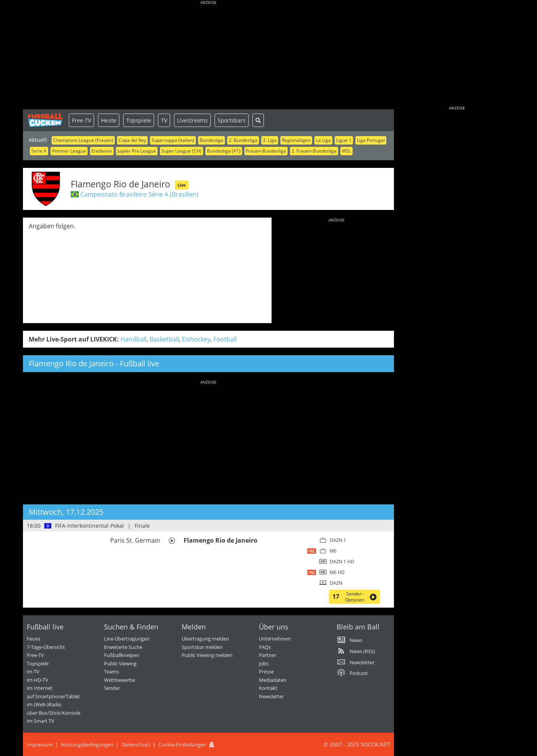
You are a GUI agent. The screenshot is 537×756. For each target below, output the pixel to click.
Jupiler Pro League (137, 151)
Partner (268, 655)
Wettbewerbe (120, 680)
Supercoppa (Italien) (173, 140)
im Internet (40, 688)
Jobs (264, 663)
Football (225, 339)
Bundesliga (212, 140)
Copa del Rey (132, 140)
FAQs (265, 647)
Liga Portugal (371, 140)
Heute (109, 120)
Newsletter (271, 696)
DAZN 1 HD (342, 562)
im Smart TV (41, 721)
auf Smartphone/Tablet (53, 696)
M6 (333, 551)
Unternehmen (275, 639)
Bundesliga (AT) (224, 151)
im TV (33, 671)
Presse (266, 671)
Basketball (164, 339)
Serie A (39, 151)
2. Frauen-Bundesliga (314, 151)
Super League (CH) (181, 151)
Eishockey (196, 339)
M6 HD (337, 572)
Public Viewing (120, 663)
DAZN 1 (338, 540)
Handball (133, 339)
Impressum (40, 745)
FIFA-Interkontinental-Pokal (89, 526)
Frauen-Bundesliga (266, 151)
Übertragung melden (205, 639)
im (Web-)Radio (44, 704)
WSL (347, 151)
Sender (112, 688)
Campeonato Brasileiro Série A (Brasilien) (139, 194)
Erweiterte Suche (123, 647)
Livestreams (192, 120)
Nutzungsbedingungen (87, 745)
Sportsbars (232, 120)
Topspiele (139, 120)
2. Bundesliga (243, 140)
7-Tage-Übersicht (46, 647)
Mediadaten (273, 680)
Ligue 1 (344, 140)
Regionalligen (296, 140)
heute (33, 639)
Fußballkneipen (122, 655)
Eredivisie (102, 151)
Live (182, 185)
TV (164, 120)
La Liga (323, 140)
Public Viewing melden (207, 655)
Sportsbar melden (202, 647)
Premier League (69, 151)
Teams (111, 671)
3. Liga (270, 140)
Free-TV (81, 120)
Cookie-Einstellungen (182, 745)
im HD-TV (37, 680)
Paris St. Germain (135, 540)
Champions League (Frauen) (83, 140)
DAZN (336, 583)
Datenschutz (136, 745)
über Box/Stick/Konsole (54, 713)
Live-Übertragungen (127, 639)
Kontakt (268, 688)
